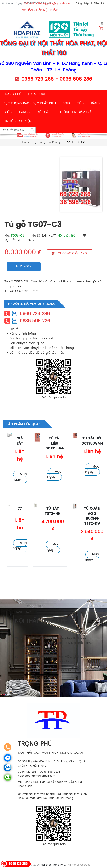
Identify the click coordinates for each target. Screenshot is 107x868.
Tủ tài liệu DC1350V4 (55, 444)
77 (20, 509)
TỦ (81, 103)
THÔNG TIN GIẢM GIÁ (76, 112)
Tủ (40, 142)
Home (26, 142)
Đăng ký (99, 3)
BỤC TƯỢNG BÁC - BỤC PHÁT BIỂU (30, 103)
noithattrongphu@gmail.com (50, 3)
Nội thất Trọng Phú (53, 865)
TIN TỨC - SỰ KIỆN (17, 121)
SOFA (66, 103)
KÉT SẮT (45, 112)
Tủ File (52, 142)
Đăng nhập (82, 3)
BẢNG (25, 112)
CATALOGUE (37, 94)
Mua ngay (20, 477)
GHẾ (8, 112)
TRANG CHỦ (12, 94)
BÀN (95, 103)
